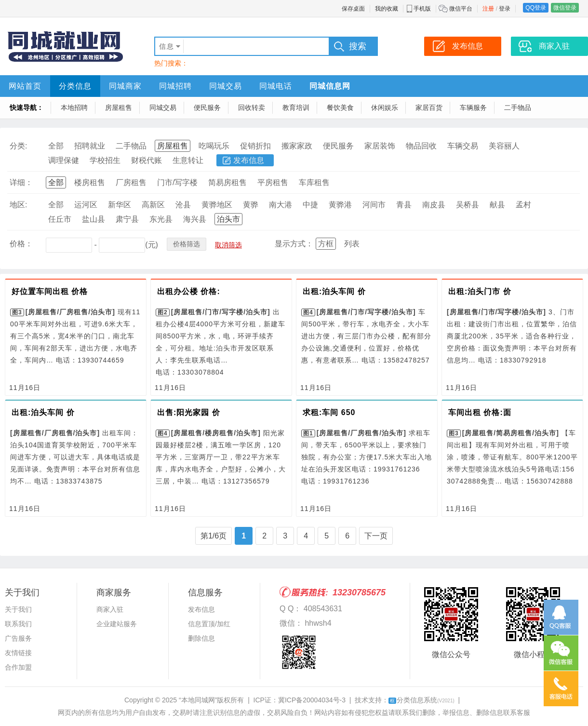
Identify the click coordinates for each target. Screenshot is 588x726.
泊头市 (228, 219)
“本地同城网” (198, 700)
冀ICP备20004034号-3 (312, 700)
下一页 (376, 536)
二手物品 (518, 108)
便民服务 (207, 108)
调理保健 (64, 160)
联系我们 (18, 624)
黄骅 (251, 205)
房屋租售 (119, 108)
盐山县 (94, 219)
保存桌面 (353, 9)
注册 (488, 9)
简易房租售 (227, 182)
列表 (352, 244)
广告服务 (18, 638)
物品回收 (421, 146)
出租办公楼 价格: (189, 291)
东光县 (161, 219)
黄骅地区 (217, 205)
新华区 (120, 205)
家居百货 (429, 108)
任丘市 (60, 219)
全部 (56, 146)
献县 (497, 205)
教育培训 (296, 108)
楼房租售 (90, 182)
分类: (18, 146)
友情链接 (18, 653)
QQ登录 (536, 8)
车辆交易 (463, 146)
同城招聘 (175, 86)
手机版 (422, 9)
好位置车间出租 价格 (50, 291)
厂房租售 (131, 182)
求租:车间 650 (329, 412)
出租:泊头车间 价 (334, 291)
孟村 (523, 205)
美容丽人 (504, 146)
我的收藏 (387, 9)
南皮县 (434, 205)
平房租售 (273, 182)
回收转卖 (252, 108)
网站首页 (25, 86)
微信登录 (565, 8)
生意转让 (188, 160)
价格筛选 (187, 244)
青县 (404, 205)
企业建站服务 (117, 624)
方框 (326, 244)
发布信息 (249, 160)
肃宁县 (127, 219)
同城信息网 (330, 86)
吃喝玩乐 (214, 146)
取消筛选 (228, 245)
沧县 (183, 205)
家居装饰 (380, 146)
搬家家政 (297, 146)
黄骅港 (340, 205)
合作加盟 (18, 667)
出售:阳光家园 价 (189, 412)
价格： (21, 244)
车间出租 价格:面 (480, 412)
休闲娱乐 (385, 108)
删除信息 (201, 638)
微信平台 (461, 9)
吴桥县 (468, 205)
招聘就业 (90, 146)
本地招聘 (74, 108)
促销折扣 (255, 146)
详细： (21, 182)
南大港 (281, 205)
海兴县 (195, 219)
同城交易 (226, 86)
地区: (18, 205)
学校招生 (105, 160)
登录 (505, 9)
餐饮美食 (340, 108)
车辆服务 (473, 108)
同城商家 (125, 86)
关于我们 (18, 609)
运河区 (86, 205)
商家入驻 (110, 609)
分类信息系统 (421, 700)
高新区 (153, 205)
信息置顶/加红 (209, 624)
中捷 (310, 205)
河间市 (374, 205)
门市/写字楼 (177, 182)
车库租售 (314, 182)
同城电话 (276, 86)
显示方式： (294, 244)
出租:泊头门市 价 (480, 291)
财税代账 (147, 160)
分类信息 (75, 86)
